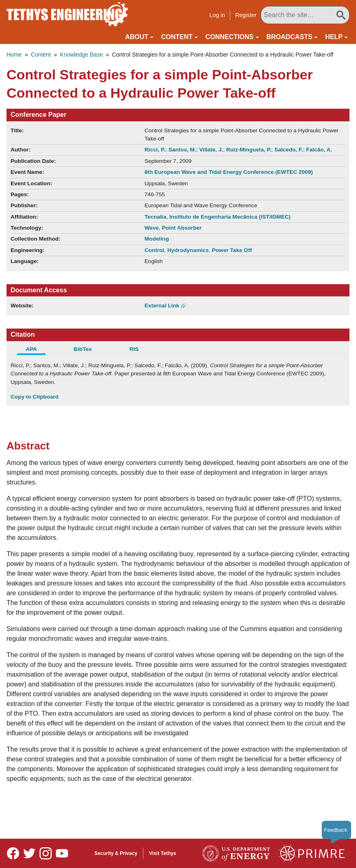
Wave (152, 228)
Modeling (157, 239)
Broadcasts (289, 37)
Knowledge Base (81, 55)
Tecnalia (155, 217)
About (137, 37)
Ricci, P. (155, 150)
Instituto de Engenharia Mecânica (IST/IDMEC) (230, 217)
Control (154, 250)
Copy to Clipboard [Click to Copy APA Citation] (35, 397)
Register (264, 15)
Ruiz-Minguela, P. (249, 150)
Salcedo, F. (289, 150)
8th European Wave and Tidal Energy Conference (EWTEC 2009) (229, 172)
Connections (229, 37)
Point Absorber (182, 228)
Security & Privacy (116, 853)
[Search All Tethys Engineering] (314, 15)
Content (177, 37)
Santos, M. (182, 150)
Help (334, 37)
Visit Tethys (163, 853)
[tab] (36, 350)
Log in (235, 15)
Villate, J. (211, 150)
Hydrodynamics (188, 250)
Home (14, 55)
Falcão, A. (319, 150)
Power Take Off (232, 250)
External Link (162, 306)
